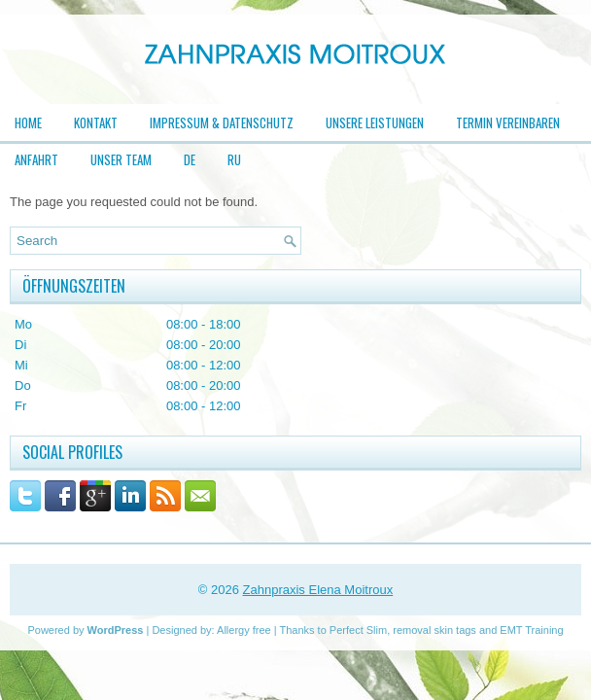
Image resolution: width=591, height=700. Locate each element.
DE (190, 159)
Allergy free (244, 630)
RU (234, 159)
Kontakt (96, 122)
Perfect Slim (358, 630)
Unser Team (121, 159)
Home (28, 122)
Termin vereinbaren (508, 122)
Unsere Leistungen (375, 122)
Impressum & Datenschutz (222, 122)
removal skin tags (435, 630)
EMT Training (531, 630)
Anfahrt (36, 159)
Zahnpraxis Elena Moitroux (318, 590)
